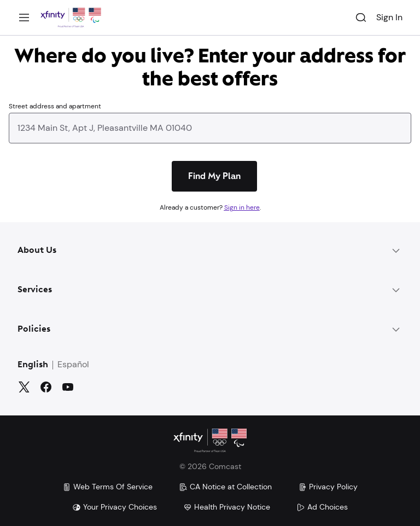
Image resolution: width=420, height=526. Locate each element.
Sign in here (242, 207)
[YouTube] (68, 387)
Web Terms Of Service (107, 487)
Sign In (389, 17)
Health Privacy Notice (227, 507)
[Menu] (24, 18)
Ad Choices (322, 507)
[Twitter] (24, 387)
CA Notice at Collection (225, 487)
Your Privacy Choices (115, 507)
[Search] (361, 18)
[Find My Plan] (214, 176)
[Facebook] (46, 387)
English (33, 365)
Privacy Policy (328, 487)
